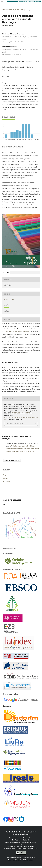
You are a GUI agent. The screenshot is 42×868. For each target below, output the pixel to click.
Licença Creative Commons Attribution (16, 332)
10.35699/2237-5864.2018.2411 (22, 413)
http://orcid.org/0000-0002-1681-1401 (12, 55)
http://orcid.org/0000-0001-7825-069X (12, 42)
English (6, 475)
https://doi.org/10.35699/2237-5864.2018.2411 (22, 62)
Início (4, 10)
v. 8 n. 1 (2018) (20, 10)
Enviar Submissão (12, 461)
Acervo (11, 10)
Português (7, 481)
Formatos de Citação (14, 424)
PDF (7, 272)
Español (6, 478)
